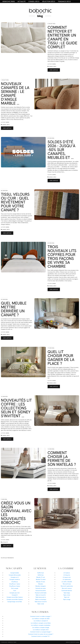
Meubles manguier (41, 586)
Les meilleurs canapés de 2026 (41, 619)
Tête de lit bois (67, 584)
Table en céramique (41, 599)
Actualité (22, 1)
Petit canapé (15, 588)
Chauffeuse (15, 582)
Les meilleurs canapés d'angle (41, 627)
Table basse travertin (41, 602)
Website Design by (72, 642)
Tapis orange (67, 599)
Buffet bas (41, 575)
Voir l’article (54, 70)
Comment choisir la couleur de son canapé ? (41, 634)
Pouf (15, 591)
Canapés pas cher (15, 593)
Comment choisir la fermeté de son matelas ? (62, 459)
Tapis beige (67, 593)
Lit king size (67, 575)
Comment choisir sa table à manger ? (41, 616)
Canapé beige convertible (15, 602)
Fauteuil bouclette (41, 591)
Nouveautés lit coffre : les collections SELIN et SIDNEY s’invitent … (16, 408)
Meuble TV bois (41, 582)
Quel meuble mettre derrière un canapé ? (14, 309)
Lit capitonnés (67, 579)
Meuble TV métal (41, 579)
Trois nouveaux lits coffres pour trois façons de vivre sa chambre (62, 257)
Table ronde (41, 604)
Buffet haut (41, 573)
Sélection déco (49, 1)
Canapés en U (15, 577)
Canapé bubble (15, 573)
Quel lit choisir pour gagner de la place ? (61, 358)
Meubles (41, 584)
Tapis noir (67, 597)
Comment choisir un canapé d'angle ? (41, 632)
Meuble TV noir (41, 577)
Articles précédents (7, 558)
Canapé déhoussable (15, 575)
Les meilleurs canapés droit (41, 630)
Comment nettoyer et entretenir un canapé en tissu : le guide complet (62, 37)
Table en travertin (41, 595)
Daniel (54, 64)
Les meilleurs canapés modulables (41, 625)
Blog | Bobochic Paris (10, 642)
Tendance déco (64, 1)
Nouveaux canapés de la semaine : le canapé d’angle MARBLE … (15, 93)
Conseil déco (34, 1)
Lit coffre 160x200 (67, 582)
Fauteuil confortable (41, 593)
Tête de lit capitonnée (67, 586)
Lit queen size (67, 577)
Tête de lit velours (67, 588)
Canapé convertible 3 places (15, 599)
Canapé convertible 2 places (15, 597)
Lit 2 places (67, 573)
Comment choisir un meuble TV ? (41, 636)
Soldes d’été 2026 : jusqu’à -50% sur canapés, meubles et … (61, 150)
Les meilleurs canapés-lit (41, 621)
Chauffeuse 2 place (15, 586)
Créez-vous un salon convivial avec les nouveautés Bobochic (16, 513)
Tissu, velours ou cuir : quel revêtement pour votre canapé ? (15, 202)
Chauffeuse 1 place (15, 584)
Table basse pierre (41, 597)
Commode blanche (67, 591)
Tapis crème (67, 595)
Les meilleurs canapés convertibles (41, 623)
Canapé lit (15, 595)
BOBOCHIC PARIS (9, 1)
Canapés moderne (15, 579)
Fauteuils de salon (41, 588)
